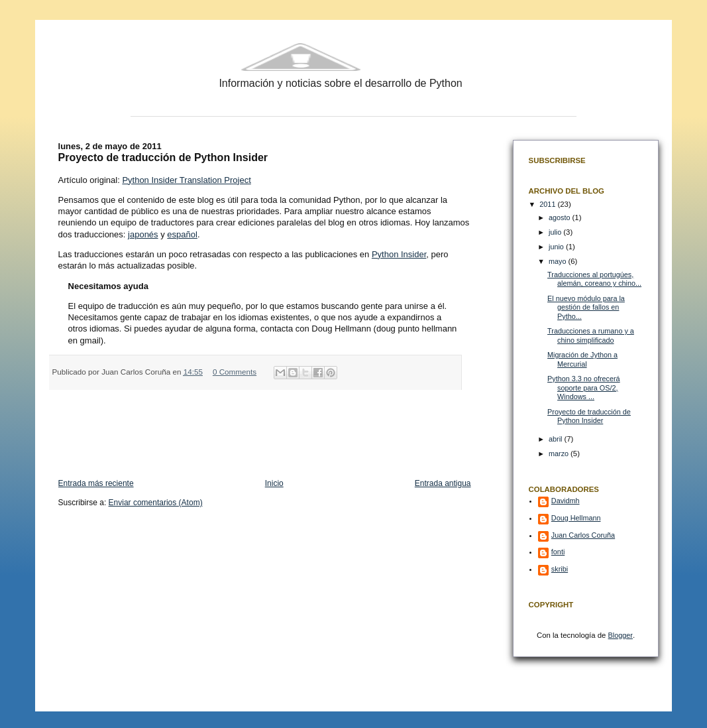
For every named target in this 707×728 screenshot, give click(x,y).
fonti (558, 552)
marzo (560, 454)
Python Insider (399, 254)
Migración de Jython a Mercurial (582, 359)
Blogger (621, 635)
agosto (561, 217)
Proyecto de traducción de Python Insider (589, 416)
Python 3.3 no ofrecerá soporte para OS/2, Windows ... (584, 388)
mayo (559, 261)
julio (556, 232)
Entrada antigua (443, 483)
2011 (548, 204)
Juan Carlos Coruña (583, 535)
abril (556, 439)
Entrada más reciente (96, 483)
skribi (560, 569)
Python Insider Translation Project (186, 180)
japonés (143, 234)
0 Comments (235, 372)
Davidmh (566, 501)
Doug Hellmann (576, 518)
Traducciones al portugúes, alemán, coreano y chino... (594, 279)
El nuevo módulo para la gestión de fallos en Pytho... (586, 307)
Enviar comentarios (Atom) (156, 503)
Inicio (274, 483)
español (182, 234)
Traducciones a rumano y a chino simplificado (591, 335)
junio (557, 247)
